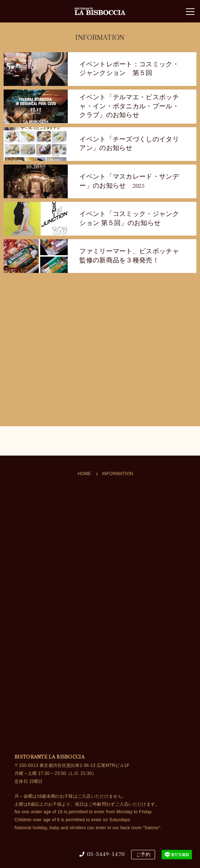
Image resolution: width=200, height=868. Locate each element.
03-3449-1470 (102, 854)
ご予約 (143, 855)
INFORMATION (117, 474)
